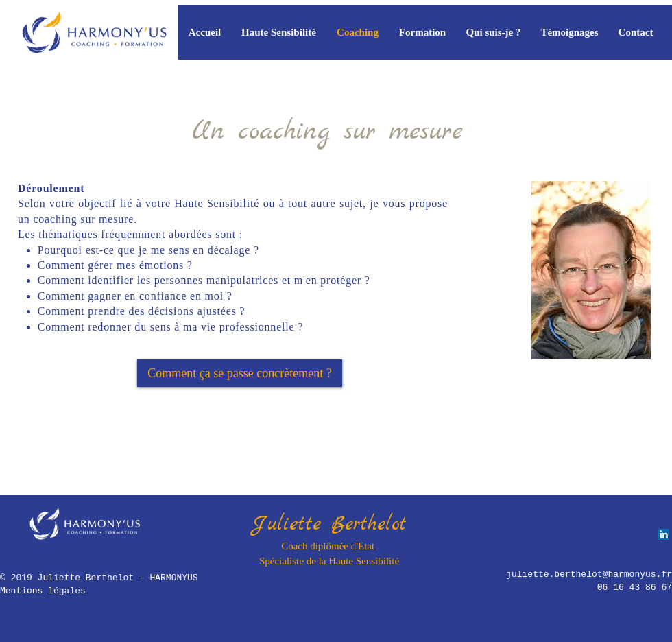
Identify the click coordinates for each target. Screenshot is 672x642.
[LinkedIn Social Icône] (664, 534)
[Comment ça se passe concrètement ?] (240, 373)
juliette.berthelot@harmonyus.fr (589, 574)
